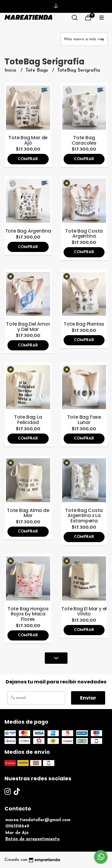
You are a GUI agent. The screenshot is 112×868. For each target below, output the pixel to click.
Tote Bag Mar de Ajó (28, 140)
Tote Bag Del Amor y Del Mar (28, 327)
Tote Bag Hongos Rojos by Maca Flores (28, 614)
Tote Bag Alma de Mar (28, 513)
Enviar (88, 698)
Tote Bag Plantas (84, 324)
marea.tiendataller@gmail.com (38, 820)
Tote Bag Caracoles (84, 140)
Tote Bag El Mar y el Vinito (84, 611)
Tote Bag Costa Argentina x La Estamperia (84, 516)
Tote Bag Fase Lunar (84, 420)
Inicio (11, 70)
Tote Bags (37, 70)
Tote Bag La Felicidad (28, 420)
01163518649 (17, 826)
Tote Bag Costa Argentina (84, 234)
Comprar (28, 159)
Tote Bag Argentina (28, 231)
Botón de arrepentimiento (33, 839)
